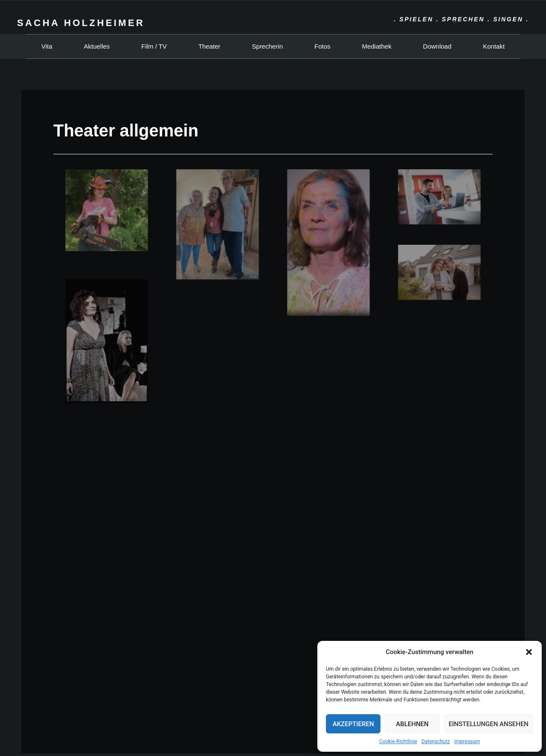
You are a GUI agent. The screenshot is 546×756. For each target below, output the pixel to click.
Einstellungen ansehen (489, 724)
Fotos (322, 46)
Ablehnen (412, 724)
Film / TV (154, 46)
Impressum (467, 742)
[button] (529, 652)
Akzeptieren (353, 724)
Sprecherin (268, 46)
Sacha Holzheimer (81, 23)
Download (437, 46)
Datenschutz (436, 742)
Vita (47, 46)
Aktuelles (97, 46)
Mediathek (376, 46)
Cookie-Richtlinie (398, 742)
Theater (209, 46)
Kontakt (494, 46)
